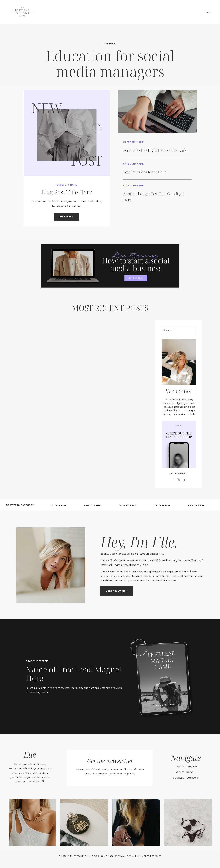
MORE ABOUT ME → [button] (116, 592)
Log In (208, 12)
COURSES (178, 778)
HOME (180, 767)
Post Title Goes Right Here (158, 177)
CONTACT (192, 778)
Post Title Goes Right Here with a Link (158, 152)
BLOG (190, 773)
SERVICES (192, 767)
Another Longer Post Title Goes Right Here (152, 202)
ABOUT (179, 773)
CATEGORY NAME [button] (58, 506)
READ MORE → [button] (67, 217)
